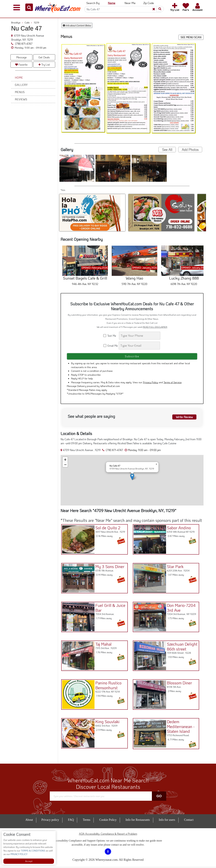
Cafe (28, 23)
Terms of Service (173, 384)
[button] (29, 7)
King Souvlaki (107, 723)
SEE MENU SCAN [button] (191, 37)
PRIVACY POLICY (19, 854)
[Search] (123, 9)
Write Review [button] (183, 418)
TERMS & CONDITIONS (33, 851)
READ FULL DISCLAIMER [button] (155, 327)
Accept (29, 861)
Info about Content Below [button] (77, 25)
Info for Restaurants (138, 821)
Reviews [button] (21, 99)
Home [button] (19, 77)
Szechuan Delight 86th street (181, 647)
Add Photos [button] (190, 150)
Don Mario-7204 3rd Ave (180, 609)
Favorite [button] (21, 64)
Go (159, 798)
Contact (189, 821)
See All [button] (167, 150)
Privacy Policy (151, 384)
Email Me (111, 346)
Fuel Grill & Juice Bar (110, 609)
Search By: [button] (93, 3)
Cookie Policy (108, 821)
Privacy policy (50, 821)
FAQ (71, 821)
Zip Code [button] (149, 3)
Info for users (167, 821)
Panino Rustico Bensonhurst (108, 686)
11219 (36, 23)
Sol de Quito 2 (107, 529)
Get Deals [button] (44, 57)
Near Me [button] (130, 3)
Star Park (174, 567)
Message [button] (21, 57)
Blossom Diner (179, 684)
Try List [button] (44, 64)
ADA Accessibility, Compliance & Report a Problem (108, 835)
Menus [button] (20, 92)
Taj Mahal (103, 645)
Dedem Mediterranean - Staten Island (180, 727)
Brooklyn (17, 23)
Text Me (111, 336)
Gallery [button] (21, 85)
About (29, 821)
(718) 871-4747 (23, 44)
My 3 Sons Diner (109, 567)
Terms (86, 821)
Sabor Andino (178, 529)
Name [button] (112, 3)
